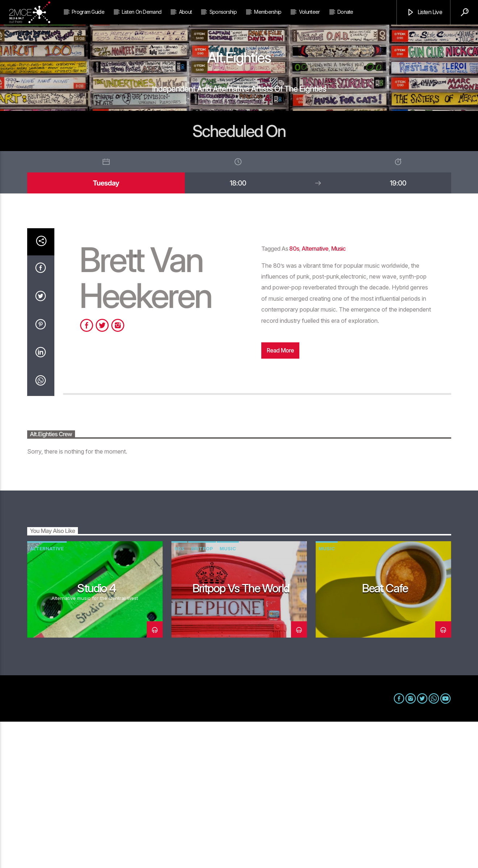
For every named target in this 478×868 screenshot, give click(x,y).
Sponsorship (223, 12)
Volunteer (309, 12)
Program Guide (88, 12)
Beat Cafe (385, 735)
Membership (268, 12)
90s (179, 695)
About (186, 12)
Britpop (202, 695)
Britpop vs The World (241, 735)
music (338, 395)
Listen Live (424, 12)
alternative (315, 395)
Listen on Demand (142, 12)
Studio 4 (96, 735)
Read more (280, 497)
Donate (345, 12)
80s (294, 395)
